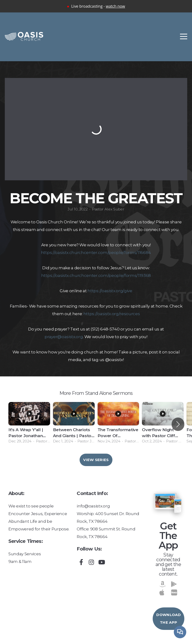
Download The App (168, 619)
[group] (29, 424)
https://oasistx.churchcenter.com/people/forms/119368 (96, 275)
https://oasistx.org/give (110, 291)
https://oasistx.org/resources (112, 314)
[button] (178, 424)
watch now (115, 6)
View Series (96, 460)
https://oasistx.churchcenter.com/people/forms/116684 (96, 252)
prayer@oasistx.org (64, 337)
